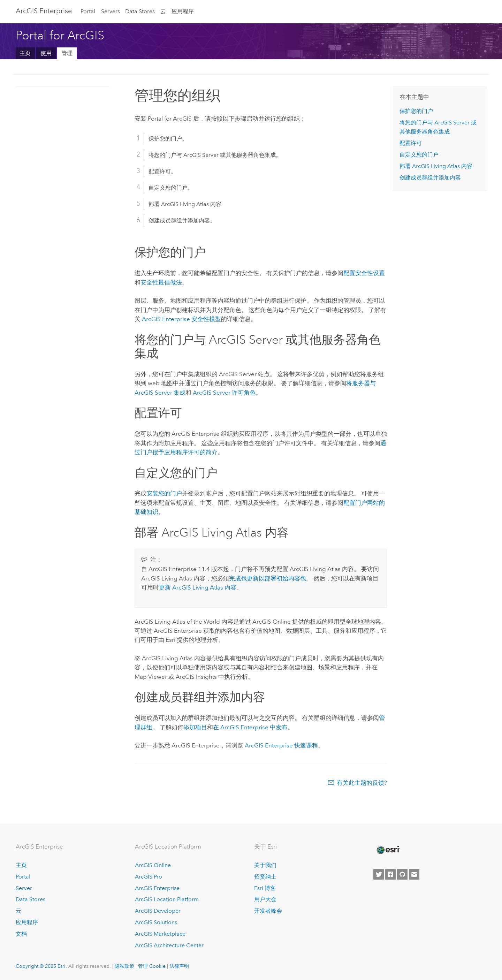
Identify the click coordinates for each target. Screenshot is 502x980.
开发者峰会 (268, 911)
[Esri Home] (388, 850)
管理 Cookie (152, 966)
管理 (67, 53)
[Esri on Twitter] (379, 874)
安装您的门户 (164, 493)
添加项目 (195, 727)
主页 (25, 53)
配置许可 (411, 143)
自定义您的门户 (419, 155)
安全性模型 (181, 319)
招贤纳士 (265, 877)
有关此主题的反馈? (362, 783)
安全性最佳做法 (161, 282)
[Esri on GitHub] (402, 874)
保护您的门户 (416, 111)
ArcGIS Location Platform (167, 899)
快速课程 (281, 745)
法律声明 (179, 966)
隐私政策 (124, 966)
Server (24, 888)
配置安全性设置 (364, 273)
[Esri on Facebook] (390, 874)
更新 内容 (198, 587)
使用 (46, 53)
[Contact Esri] (414, 874)
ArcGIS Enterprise (44, 11)
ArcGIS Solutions (156, 922)
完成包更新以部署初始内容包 (268, 578)
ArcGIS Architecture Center (169, 945)
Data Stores (140, 11)
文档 (21, 934)
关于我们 (265, 865)
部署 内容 (436, 166)
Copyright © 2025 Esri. (41, 966)
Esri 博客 (265, 888)
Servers (111, 11)
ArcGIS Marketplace (160, 934)
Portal (88, 11)
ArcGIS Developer (158, 911)
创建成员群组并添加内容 (430, 178)
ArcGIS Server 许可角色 (224, 393)
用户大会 (265, 899)
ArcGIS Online (153, 865)
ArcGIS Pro (149, 877)
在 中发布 (250, 727)
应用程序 (183, 11)
